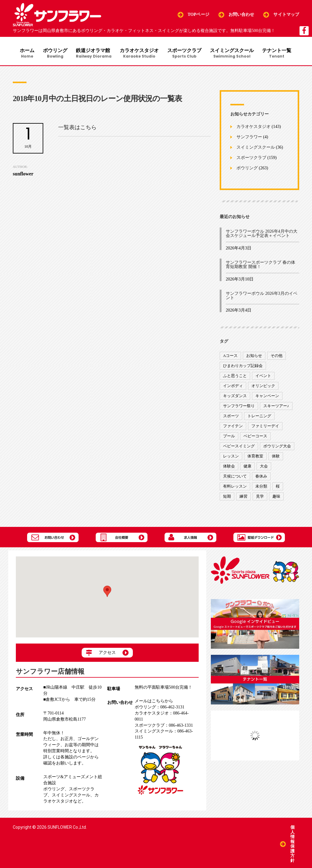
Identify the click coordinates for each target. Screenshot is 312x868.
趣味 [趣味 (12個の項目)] (276, 498)
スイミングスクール (234, 54)
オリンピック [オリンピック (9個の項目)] (263, 387)
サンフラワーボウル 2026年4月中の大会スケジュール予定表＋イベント (262, 235)
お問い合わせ (241, 14)
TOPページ (199, 14)
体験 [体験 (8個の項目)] (276, 457)
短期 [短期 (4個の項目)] (227, 498)
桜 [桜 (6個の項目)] (278, 487)
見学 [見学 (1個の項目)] (260, 498)
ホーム (26, 54)
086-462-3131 (160, 708)
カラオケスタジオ (140, 54)
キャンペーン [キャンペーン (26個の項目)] (267, 397)
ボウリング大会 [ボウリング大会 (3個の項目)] (277, 447)
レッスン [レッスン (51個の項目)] (231, 457)
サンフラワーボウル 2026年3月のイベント (262, 297)
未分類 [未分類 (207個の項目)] (261, 487)
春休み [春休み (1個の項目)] (261, 477)
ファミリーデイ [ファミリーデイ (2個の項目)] (265, 427)
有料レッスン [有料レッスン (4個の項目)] (235, 487)
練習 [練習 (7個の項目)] (243, 498)
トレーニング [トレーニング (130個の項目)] (259, 417)
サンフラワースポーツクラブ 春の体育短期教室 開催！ (261, 266)
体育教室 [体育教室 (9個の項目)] (255, 457)
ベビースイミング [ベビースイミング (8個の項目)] (239, 447)
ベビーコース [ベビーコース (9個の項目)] (255, 437)
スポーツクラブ (186, 54)
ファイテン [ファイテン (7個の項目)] (233, 427)
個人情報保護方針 (292, 843)
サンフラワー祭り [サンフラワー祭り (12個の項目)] (239, 407)
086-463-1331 (164, 727)
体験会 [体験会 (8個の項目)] (229, 467)
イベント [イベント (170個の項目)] (263, 377)
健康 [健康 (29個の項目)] (247, 467)
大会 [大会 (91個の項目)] (264, 467)
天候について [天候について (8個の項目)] (235, 477)
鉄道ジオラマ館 (93, 54)
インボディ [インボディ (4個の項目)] (233, 387)
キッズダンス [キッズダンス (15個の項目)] (235, 397)
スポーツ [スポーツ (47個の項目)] (231, 417)
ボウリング (54, 54)
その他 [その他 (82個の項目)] (277, 357)
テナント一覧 (279, 54)
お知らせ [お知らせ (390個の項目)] (254, 357)
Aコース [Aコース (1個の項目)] (230, 357)
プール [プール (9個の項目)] (229, 437)
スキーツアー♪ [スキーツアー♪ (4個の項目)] (276, 407)
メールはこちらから (154, 702)
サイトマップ (286, 14)
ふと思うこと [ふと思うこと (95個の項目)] (235, 377)
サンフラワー (249, 138)
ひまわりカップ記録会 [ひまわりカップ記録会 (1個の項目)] (243, 367)
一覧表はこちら (77, 129)
